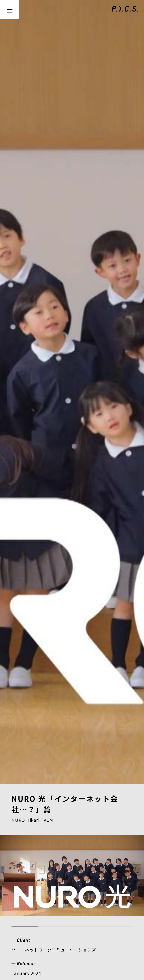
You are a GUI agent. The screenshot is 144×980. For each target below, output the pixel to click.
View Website (26, 306)
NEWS (20, 877)
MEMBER (82, 877)
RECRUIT (63, 889)
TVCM (18, 329)
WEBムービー (41, 329)
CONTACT (100, 889)
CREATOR (118, 877)
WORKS (49, 877)
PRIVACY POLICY (32, 926)
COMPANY (26, 889)
